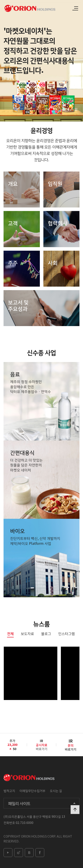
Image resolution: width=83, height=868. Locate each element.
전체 (10, 634)
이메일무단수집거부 (32, 791)
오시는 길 (56, 791)
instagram (19, 853)
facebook (40, 853)
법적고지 (9, 791)
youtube (8, 853)
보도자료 (27, 634)
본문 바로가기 (0, 0)
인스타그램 (67, 634)
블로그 (46, 634)
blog (29, 853)
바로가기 (42, 746)
